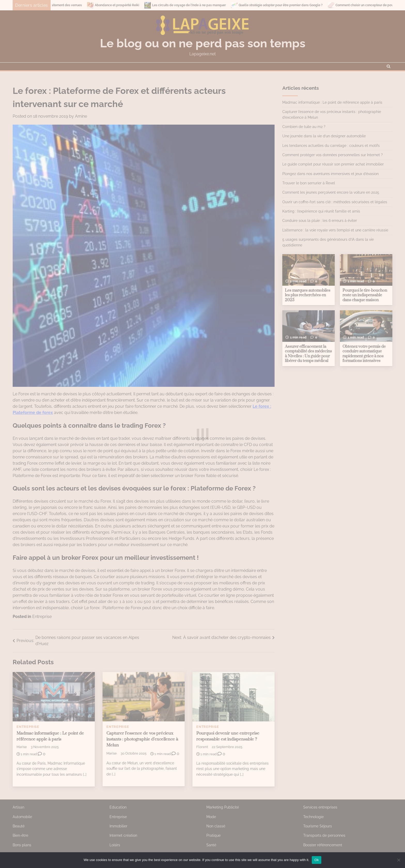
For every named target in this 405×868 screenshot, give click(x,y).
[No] (399, 860)
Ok (317, 860)
